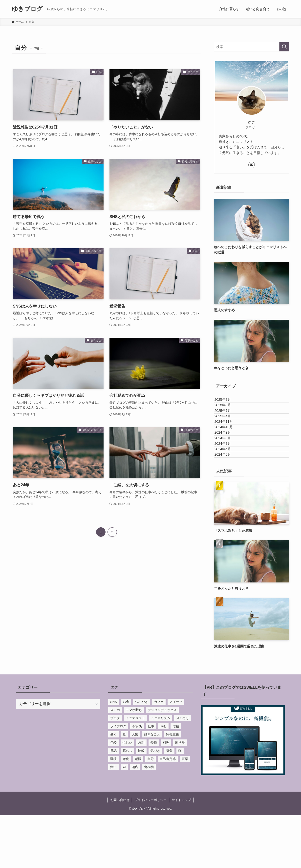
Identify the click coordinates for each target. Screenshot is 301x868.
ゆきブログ (27, 9)
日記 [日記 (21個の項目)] (113, 803)
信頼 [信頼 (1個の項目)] (176, 779)
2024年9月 (227, 464)
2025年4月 (227, 433)
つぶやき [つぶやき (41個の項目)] (142, 754)
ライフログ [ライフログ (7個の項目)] (118, 779)
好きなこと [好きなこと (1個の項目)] (152, 787)
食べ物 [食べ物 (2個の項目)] (149, 820)
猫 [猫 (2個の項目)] (180, 803)
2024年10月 (228, 453)
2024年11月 (228, 443)
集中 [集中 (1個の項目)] (113, 820)
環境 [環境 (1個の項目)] (113, 812)
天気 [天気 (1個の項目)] (135, 787)
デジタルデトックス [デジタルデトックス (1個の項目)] (162, 763)
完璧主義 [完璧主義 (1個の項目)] (172, 787)
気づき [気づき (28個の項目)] (155, 803)
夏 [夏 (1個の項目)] (124, 787)
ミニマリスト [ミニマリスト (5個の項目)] (135, 771)
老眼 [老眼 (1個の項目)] (138, 812)
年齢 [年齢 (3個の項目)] (113, 795)
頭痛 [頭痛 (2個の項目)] (135, 820)
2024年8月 (227, 474)
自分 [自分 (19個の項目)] (150, 812)
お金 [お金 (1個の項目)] (126, 754)
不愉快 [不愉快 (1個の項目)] (137, 779)
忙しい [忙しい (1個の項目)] (127, 795)
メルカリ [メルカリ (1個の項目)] (183, 771)
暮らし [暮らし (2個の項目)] (127, 803)
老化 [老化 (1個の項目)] (126, 812)
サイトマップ (181, 853)
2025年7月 (227, 423)
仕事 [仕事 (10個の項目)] (151, 779)
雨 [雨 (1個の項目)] (124, 820)
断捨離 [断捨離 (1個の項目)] (180, 795)
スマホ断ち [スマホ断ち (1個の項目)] (134, 763)
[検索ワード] (252, 47)
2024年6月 (227, 494)
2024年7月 (227, 484)
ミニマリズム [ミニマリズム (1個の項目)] (161, 771)
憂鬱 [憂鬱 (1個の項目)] (154, 795)
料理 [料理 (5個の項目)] (166, 795)
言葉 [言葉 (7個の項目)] (185, 812)
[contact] (252, 165)
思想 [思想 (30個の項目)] (141, 795)
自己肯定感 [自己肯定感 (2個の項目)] (168, 812)
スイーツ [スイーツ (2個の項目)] (176, 754)
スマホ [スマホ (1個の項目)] (115, 763)
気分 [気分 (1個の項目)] (169, 803)
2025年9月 (227, 402)
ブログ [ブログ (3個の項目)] (115, 771)
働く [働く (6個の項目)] (113, 787)
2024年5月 (227, 505)
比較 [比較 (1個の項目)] (141, 803)
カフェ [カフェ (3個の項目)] (159, 754)
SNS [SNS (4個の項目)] (114, 754)
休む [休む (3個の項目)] (163, 779)
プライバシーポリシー (150, 853)
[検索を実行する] (284, 47)
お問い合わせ (120, 853)
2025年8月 (227, 412)
